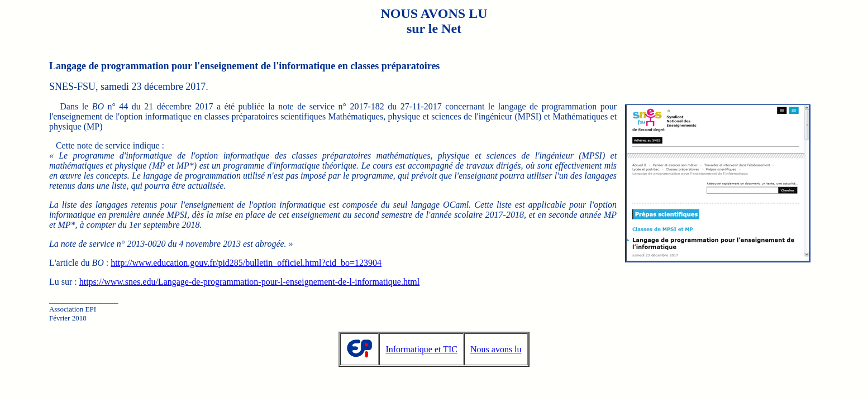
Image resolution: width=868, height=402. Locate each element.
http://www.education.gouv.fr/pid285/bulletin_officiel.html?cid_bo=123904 (246, 263)
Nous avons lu (496, 349)
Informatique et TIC (421, 349)
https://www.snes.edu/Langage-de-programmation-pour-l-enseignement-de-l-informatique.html (250, 282)
